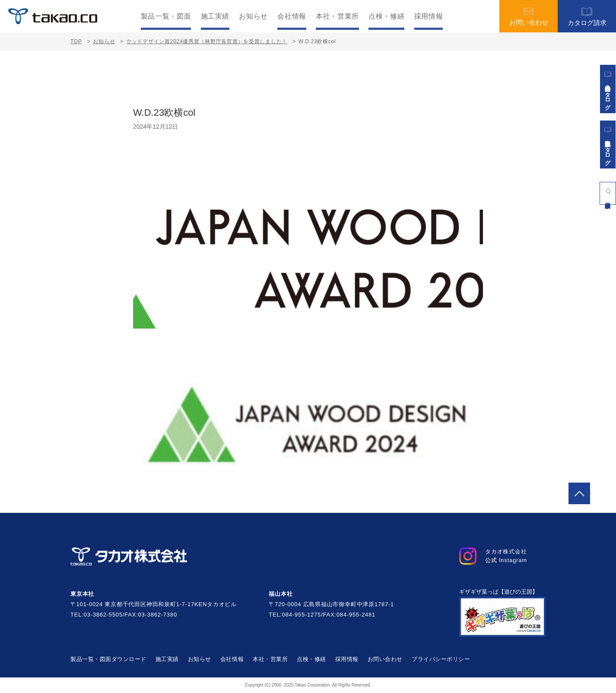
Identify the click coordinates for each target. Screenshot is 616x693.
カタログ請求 (587, 16)
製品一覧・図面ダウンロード (108, 659)
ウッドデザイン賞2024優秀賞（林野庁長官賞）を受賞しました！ (207, 41)
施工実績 (215, 16)
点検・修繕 (386, 16)
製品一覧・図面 (166, 16)
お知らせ (253, 16)
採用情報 (429, 16)
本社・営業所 (337, 16)
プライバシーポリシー (441, 659)
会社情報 (292, 16)
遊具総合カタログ (608, 89)
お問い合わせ (529, 16)
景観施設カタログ (608, 145)
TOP (76, 41)
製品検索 (608, 191)
